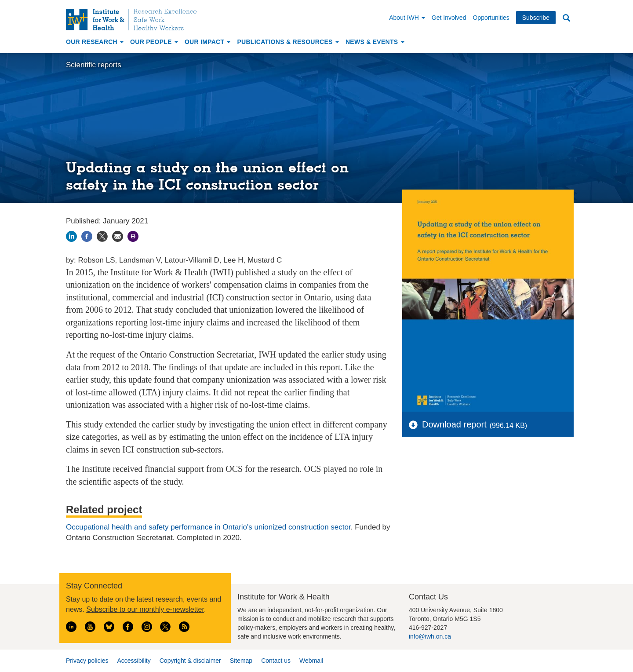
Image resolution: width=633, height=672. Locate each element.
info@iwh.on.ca (430, 636)
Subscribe (536, 18)
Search (566, 18)
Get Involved (449, 18)
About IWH (407, 18)
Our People (154, 42)
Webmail (311, 661)
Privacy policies (87, 661)
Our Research (95, 42)
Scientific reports (94, 65)
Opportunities (491, 18)
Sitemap (241, 661)
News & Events (375, 42)
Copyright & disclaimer (190, 661)
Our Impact (208, 42)
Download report (454, 424)
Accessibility (134, 661)
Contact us (276, 661)
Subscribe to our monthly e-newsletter (145, 609)
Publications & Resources (288, 42)
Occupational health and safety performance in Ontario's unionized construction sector (208, 527)
